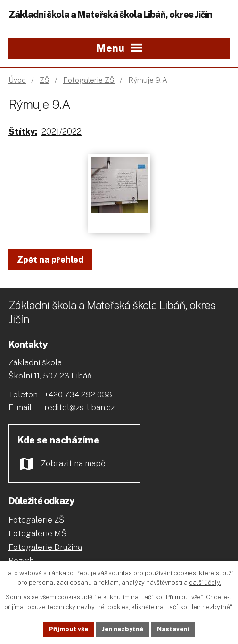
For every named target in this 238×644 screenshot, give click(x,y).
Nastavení (173, 629)
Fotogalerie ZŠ (89, 80)
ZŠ (45, 80)
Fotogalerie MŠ (37, 533)
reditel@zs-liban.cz (79, 407)
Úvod (17, 80)
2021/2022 (62, 132)
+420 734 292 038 (78, 394)
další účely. (205, 583)
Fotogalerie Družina (45, 547)
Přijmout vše (69, 629)
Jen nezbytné (123, 629)
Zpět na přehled (50, 260)
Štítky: (23, 132)
